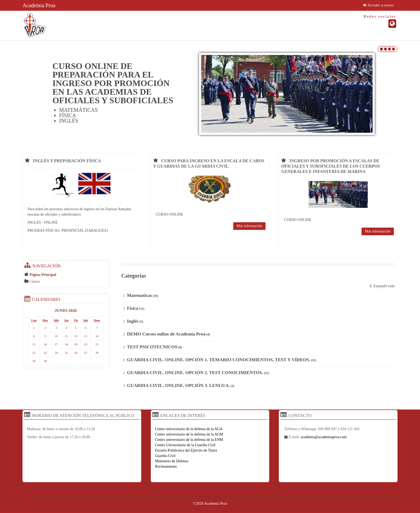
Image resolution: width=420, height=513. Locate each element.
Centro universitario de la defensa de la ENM (189, 440)
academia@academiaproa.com (324, 437)
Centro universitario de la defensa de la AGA (189, 429)
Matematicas (139, 295)
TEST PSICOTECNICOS (152, 347)
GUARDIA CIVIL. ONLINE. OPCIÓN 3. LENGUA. (178, 385)
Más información (249, 226)
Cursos (35, 281)
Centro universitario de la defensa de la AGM (189, 434)
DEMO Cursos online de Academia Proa (166, 334)
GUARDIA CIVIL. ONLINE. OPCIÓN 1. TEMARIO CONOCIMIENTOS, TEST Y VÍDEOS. (219, 360)
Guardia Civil (165, 456)
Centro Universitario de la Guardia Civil (185, 445)
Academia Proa (39, 5)
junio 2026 (66, 310)
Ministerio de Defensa (172, 461)
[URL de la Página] (392, 24)
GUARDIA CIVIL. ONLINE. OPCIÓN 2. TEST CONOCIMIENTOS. (195, 373)
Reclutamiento (166, 466)
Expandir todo (384, 286)
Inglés (133, 321)
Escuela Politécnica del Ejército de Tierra (186, 450)
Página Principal (43, 275)
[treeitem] (66, 275)
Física (133, 308)
